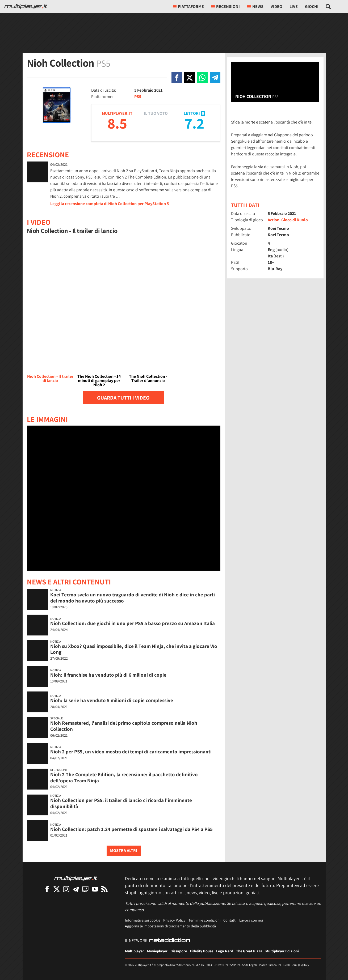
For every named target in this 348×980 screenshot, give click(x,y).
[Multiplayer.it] (26, 7)
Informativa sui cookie (143, 920)
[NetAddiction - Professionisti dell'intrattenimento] (170, 941)
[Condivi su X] (190, 78)
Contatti (230, 920)
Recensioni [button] (225, 7)
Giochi (312, 7)
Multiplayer (135, 951)
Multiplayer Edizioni (282, 951)
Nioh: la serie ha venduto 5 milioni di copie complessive (112, 700)
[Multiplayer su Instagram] (66, 889)
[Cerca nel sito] (328, 7)
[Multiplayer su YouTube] (95, 889)
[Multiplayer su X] (57, 889)
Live (294, 7)
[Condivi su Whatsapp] (202, 78)
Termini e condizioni (204, 920)
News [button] (255, 7)
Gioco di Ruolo (295, 220)
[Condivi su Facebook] (177, 78)
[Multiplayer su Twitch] (85, 889)
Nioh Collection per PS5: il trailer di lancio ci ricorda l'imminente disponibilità (121, 803)
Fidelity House (202, 951)
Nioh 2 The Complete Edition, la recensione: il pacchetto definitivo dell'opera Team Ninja (124, 777)
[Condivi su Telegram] (215, 78)
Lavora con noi (251, 920)
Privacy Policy (174, 920)
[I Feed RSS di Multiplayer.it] (104, 889)
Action (274, 220)
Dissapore (179, 951)
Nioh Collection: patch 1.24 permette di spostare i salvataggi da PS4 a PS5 (131, 829)
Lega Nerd (225, 951)
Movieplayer (157, 951)
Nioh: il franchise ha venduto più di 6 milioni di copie (108, 675)
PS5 (138, 97)
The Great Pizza (249, 951)
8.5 (117, 123)
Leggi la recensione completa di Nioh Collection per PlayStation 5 (110, 204)
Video (276, 7)
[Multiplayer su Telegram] (76, 889)
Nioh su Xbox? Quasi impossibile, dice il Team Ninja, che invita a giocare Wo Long (134, 649)
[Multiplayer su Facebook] (47, 889)
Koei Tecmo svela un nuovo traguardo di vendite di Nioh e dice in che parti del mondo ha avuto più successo (133, 598)
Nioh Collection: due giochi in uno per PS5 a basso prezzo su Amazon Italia (133, 623)
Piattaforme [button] (188, 7)
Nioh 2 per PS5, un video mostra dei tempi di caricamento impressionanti (131, 752)
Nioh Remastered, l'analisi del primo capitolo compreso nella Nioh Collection (124, 726)
